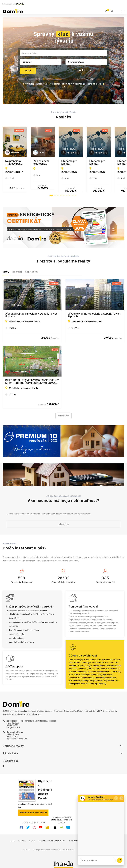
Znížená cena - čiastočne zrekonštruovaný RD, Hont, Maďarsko (94, 162)
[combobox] (63, 53)
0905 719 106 (12, 733)
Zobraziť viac (63, 412)
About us (26, 846)
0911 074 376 (12, 722)
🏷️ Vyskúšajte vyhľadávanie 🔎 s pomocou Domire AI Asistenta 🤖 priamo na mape (62, 84)
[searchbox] (64, 53)
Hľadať (28, 71)
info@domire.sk (13, 724)
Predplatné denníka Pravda (33, 809)
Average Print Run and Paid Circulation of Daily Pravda (54, 846)
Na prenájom (31, 268)
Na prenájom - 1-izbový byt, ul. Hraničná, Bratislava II (29, 162)
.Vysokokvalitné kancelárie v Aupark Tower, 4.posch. (31, 311)
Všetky (6, 268)
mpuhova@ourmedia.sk (17, 735)
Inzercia (32, 837)
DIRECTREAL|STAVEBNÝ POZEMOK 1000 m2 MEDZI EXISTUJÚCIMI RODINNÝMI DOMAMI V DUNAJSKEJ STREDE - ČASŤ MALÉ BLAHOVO (32, 378)
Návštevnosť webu (76, 837)
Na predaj (17, 268)
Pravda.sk (73, 674)
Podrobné (85, 70)
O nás (12, 837)
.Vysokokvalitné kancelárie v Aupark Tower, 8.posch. (94, 311)
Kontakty (22, 837)
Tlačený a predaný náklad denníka (52, 837)
